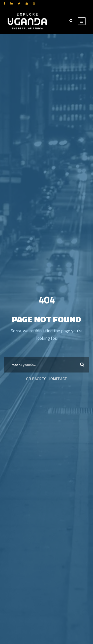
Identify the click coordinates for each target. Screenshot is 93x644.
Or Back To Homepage (46, 379)
